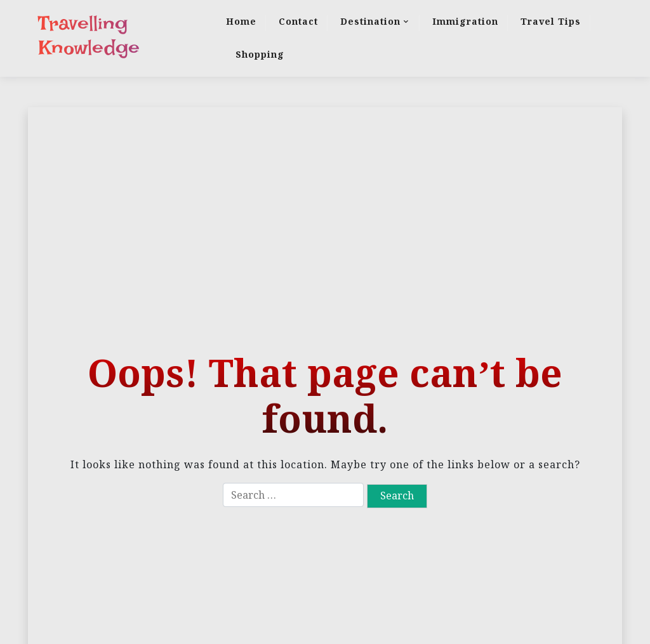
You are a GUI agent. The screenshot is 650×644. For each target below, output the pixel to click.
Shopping (260, 54)
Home (241, 21)
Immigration (465, 21)
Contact (298, 21)
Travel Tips (551, 21)
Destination (370, 21)
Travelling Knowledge (89, 36)
